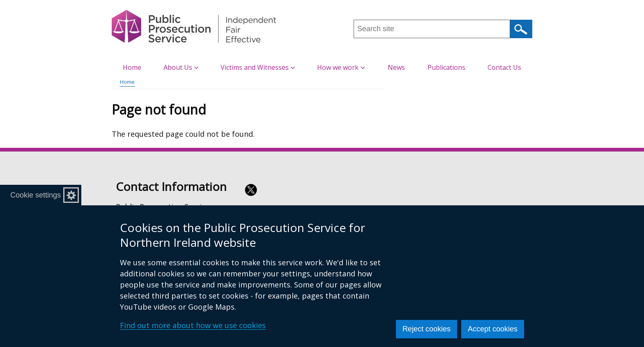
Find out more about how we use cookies (193, 325)
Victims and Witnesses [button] (258, 67)
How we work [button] (341, 67)
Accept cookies (493, 329)
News (396, 67)
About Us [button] (181, 67)
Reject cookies (427, 329)
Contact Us (504, 67)
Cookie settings (36, 195)
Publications (446, 67)
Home (132, 67)
